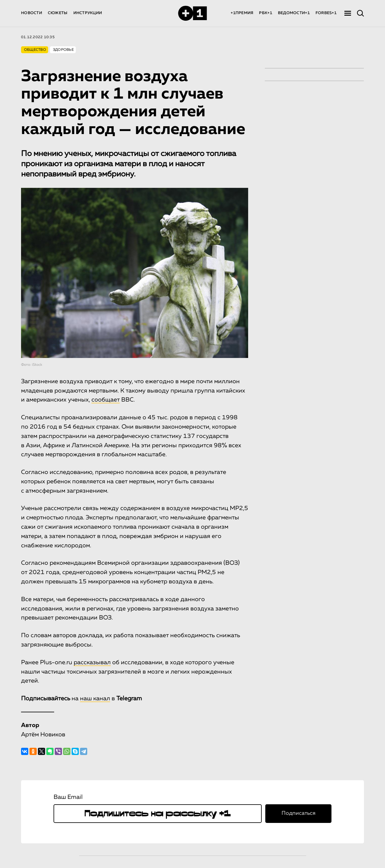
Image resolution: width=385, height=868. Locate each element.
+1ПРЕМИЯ (242, 13)
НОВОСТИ (32, 13)
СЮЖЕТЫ (58, 13)
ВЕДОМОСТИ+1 (294, 13)
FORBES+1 (326, 13)
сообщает (106, 400)
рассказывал (92, 662)
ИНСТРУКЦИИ (88, 13)
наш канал (95, 698)
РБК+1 (265, 13)
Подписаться (299, 813)
